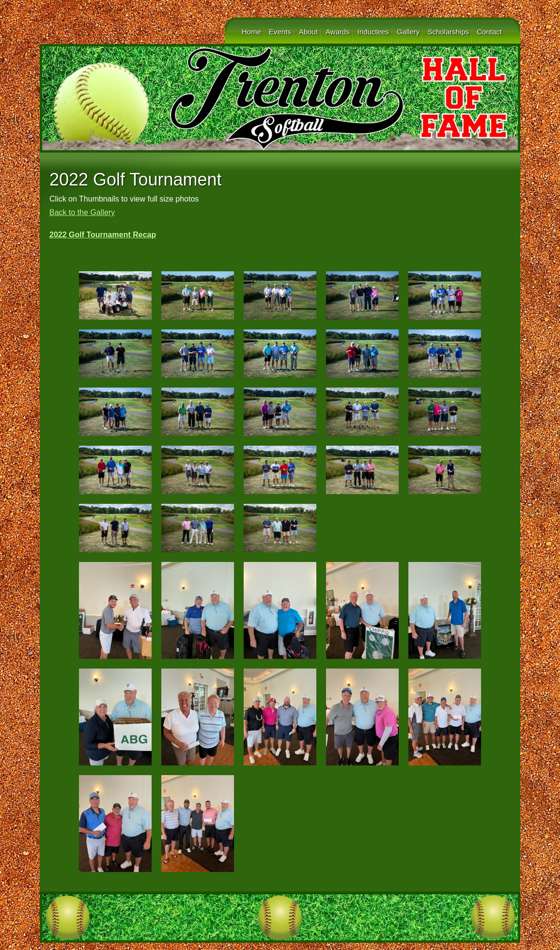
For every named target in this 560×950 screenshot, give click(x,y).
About (308, 32)
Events (280, 32)
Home (251, 32)
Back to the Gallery (82, 212)
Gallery (408, 32)
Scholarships (448, 32)
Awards (338, 32)
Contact (489, 32)
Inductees (373, 32)
